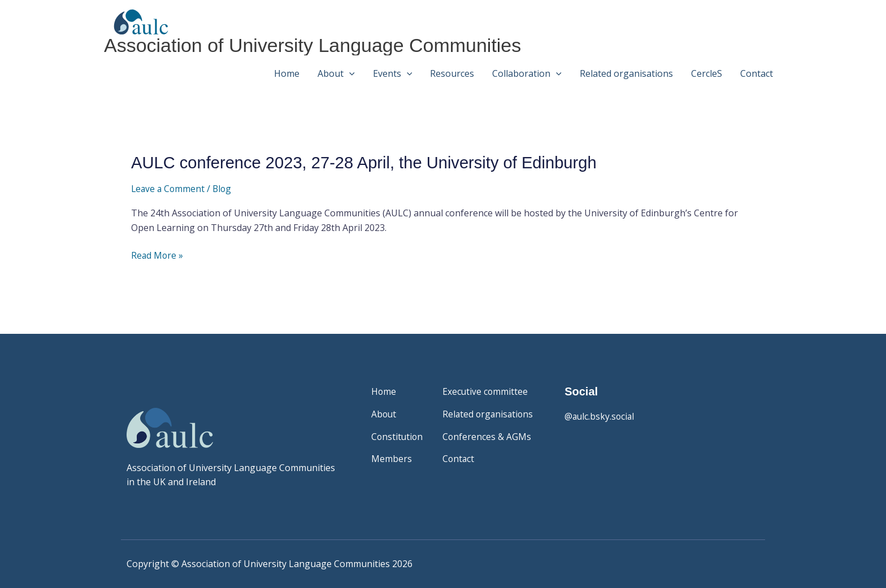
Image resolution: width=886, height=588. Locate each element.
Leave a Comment (169, 188)
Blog (225, 188)
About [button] (336, 72)
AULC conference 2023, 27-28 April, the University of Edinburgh (371, 162)
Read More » (158, 256)
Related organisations (626, 72)
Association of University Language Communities (319, 44)
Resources (452, 72)
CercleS (707, 72)
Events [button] (393, 72)
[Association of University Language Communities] (135, 20)
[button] (349, 72)
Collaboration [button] (527, 72)
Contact (757, 72)
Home (287, 72)
